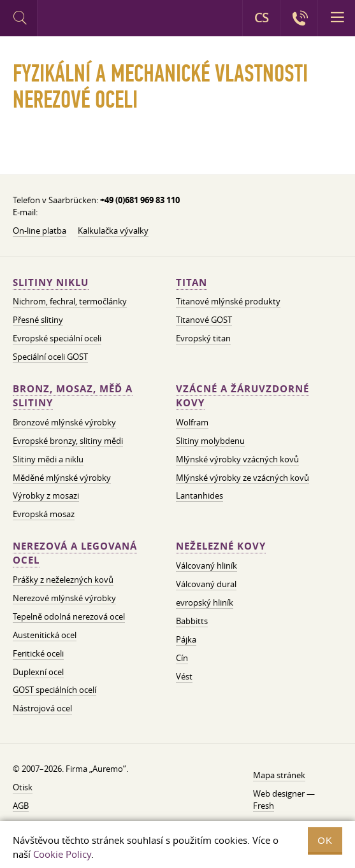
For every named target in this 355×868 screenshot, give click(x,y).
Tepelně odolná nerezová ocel (69, 616)
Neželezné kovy (221, 546)
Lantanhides (199, 495)
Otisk (23, 787)
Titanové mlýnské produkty (228, 301)
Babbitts (192, 621)
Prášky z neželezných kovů (63, 580)
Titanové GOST (204, 320)
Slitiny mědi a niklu (48, 459)
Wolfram (192, 422)
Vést (184, 676)
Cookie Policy (62, 854)
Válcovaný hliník (206, 566)
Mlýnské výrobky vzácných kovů (237, 459)
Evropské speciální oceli (57, 338)
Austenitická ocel (45, 635)
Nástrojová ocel (42, 708)
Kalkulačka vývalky (113, 231)
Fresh (264, 806)
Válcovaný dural (206, 584)
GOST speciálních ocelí (54, 690)
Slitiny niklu (51, 282)
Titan (192, 282)
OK (325, 840)
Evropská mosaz (44, 514)
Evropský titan (203, 338)
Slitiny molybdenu (210, 441)
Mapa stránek (279, 775)
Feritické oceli (38, 653)
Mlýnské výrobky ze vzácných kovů (243, 478)
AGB (21, 806)
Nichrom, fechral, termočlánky (70, 301)
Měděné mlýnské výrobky (62, 478)
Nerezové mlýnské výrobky (64, 598)
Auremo (90, 20)
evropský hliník (205, 602)
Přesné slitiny (38, 320)
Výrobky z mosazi (46, 495)
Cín (182, 658)
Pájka (186, 639)
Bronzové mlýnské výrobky (64, 422)
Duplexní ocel (38, 672)
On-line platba (40, 231)
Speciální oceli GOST (50, 357)
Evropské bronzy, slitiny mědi (68, 441)
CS (261, 18)
